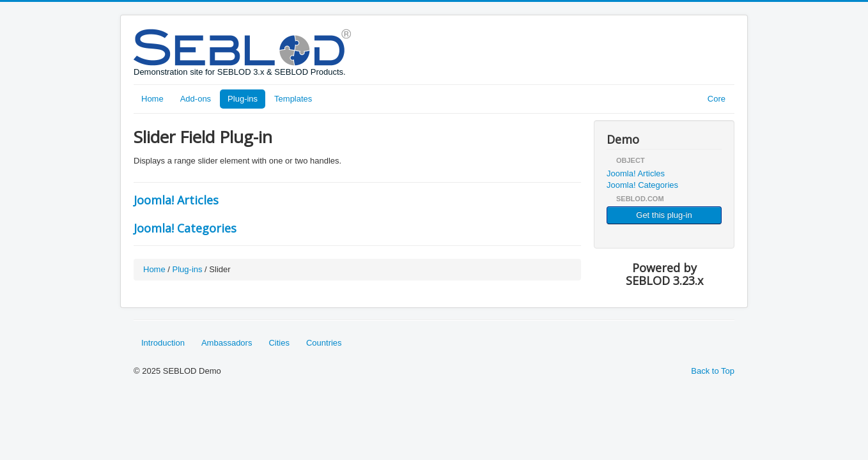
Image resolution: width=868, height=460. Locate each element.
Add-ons (196, 99)
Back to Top (713, 371)
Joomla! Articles (176, 200)
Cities (279, 343)
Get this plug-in (664, 215)
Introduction (163, 343)
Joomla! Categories (185, 228)
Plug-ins (243, 99)
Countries (324, 343)
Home (152, 99)
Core (717, 99)
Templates (293, 99)
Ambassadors (227, 343)
